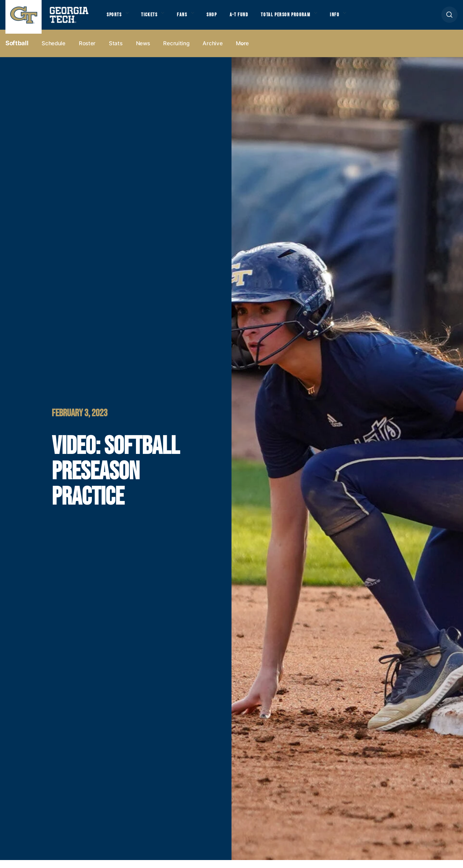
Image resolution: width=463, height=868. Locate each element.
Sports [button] (116, 18)
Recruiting (176, 51)
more (242, 51)
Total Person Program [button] (306, 18)
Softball (17, 51)
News (143, 51)
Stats (116, 51)
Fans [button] (192, 18)
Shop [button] (224, 18)
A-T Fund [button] (254, 18)
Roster (87, 51)
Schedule (54, 51)
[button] (449, 19)
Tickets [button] (155, 18)
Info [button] (362, 18)
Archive (213, 51)
